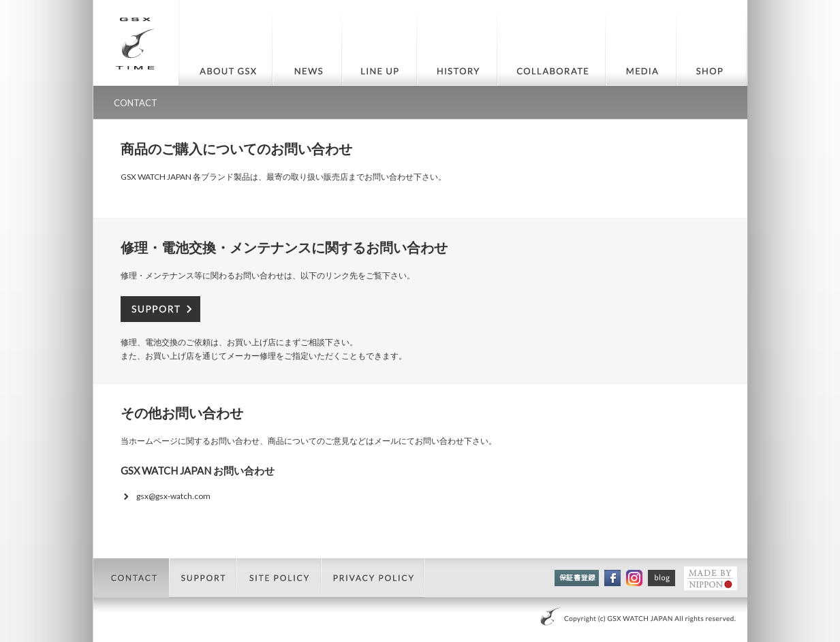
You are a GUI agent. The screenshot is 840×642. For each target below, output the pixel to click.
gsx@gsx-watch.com (173, 496)
